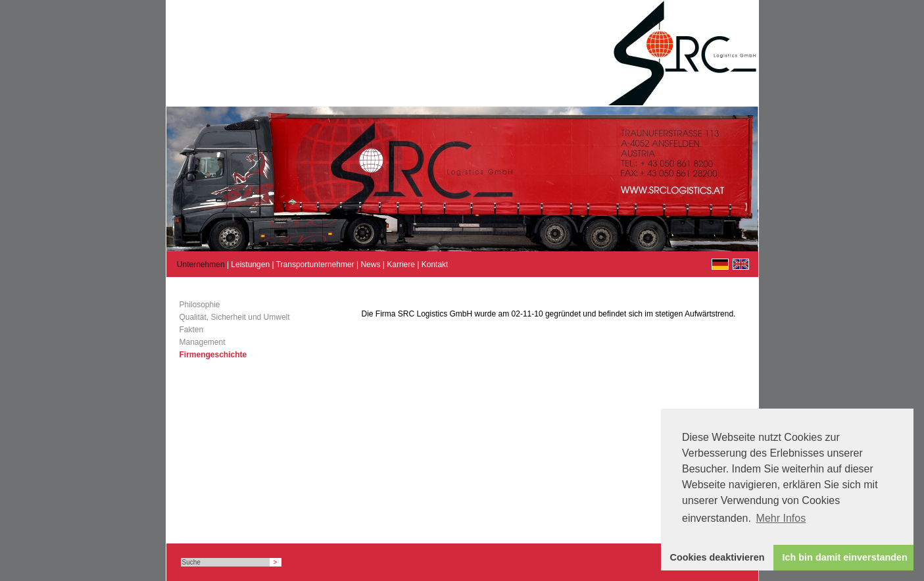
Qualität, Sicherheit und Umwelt (235, 317)
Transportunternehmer (315, 265)
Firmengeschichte (213, 355)
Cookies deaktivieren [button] (717, 557)
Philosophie (200, 305)
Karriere (401, 265)
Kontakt (435, 265)
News (370, 265)
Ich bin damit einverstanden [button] (845, 557)
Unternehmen (201, 265)
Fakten (192, 330)
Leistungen (250, 265)
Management (203, 342)
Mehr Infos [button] (781, 518)
